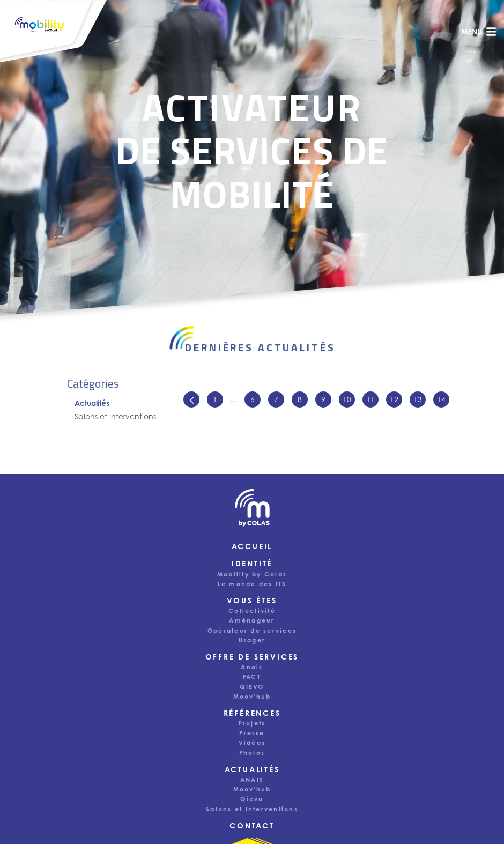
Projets (252, 723)
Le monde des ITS (252, 584)
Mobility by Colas (252, 574)
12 (394, 399)
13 (418, 399)
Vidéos (252, 743)
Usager (252, 640)
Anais (252, 667)
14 (441, 399)
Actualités (92, 403)
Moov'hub (252, 697)
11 (370, 399)
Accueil (252, 546)
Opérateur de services (252, 631)
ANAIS (252, 780)
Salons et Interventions (115, 416)
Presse (252, 733)
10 (347, 399)
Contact (252, 826)
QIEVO (252, 687)
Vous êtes (252, 600)
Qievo (252, 799)
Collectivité (252, 611)
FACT (252, 677)
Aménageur (252, 620)
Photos (252, 753)
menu (479, 32)
